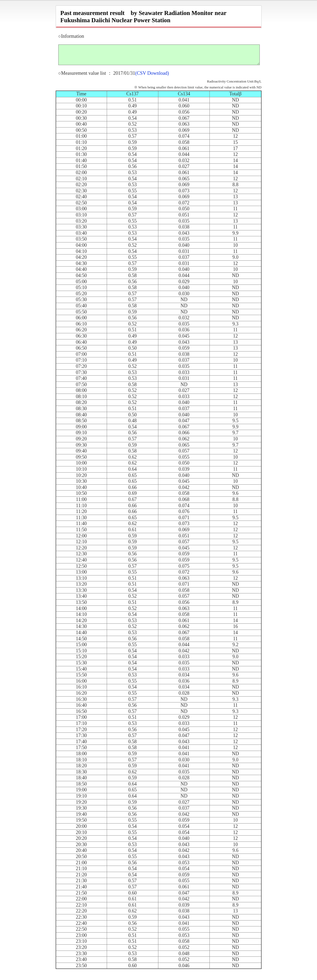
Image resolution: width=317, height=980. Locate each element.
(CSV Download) (152, 77)
